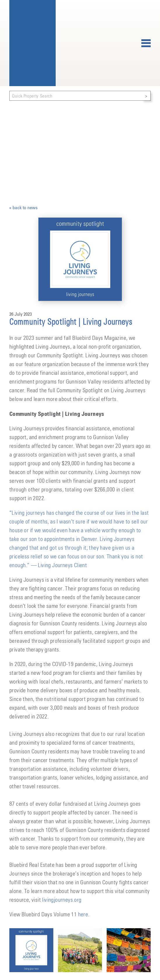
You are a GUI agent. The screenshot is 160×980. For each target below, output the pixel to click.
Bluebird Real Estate (32, 43)
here (83, 915)
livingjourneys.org (62, 900)
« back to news (23, 207)
